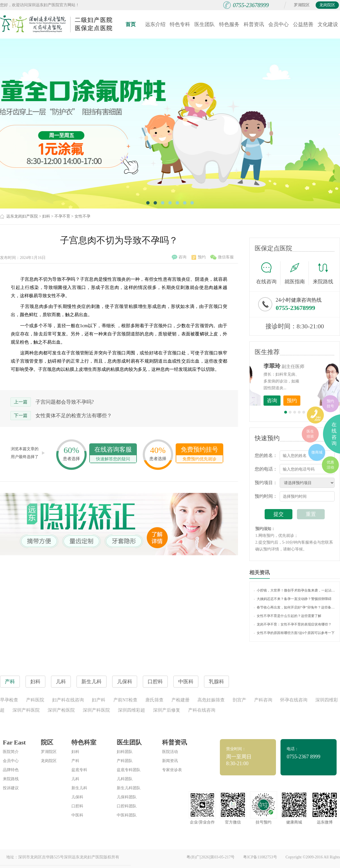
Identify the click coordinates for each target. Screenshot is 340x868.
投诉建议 (11, 788)
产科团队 (125, 761)
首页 (131, 24)
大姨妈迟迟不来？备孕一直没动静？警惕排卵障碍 (293, 599)
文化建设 (328, 24)
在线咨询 (268, 273)
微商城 (317, 452)
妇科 (46, 216)
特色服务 (229, 24)
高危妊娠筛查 (211, 700)
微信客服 (222, 257)
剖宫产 (239, 700)
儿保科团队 (127, 797)
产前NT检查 (125, 700)
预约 (199, 257)
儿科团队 (125, 779)
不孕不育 (62, 216)
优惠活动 (330, 465)
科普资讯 (254, 24)
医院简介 (11, 752)
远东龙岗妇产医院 (22, 216)
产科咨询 (263, 700)
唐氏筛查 (154, 700)
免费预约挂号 (199, 454)
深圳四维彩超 (131, 710)
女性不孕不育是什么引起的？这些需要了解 (288, 616)
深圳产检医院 (61, 710)
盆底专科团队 (129, 770)
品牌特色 (11, 770)
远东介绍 (155, 24)
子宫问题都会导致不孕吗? (65, 402)
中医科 (77, 815)
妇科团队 (125, 752)
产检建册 (180, 700)
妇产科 (99, 700)
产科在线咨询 (202, 710)
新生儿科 (79, 788)
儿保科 (77, 797)
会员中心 (279, 24)
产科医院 (35, 700)
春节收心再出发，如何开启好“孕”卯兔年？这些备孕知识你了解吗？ (295, 607)
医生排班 (310, 434)
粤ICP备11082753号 (260, 857)
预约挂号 (330, 404)
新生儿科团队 (129, 788)
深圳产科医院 (26, 710)
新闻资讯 (170, 761)
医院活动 (170, 752)
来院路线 (323, 274)
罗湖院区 (302, 5)
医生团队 (205, 24)
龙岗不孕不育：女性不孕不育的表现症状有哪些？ (293, 624)
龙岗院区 (327, 5)
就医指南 (297, 273)
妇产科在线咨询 (68, 700)
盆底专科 (79, 770)
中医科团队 (127, 815)
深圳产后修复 (167, 710)
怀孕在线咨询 (294, 700)
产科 (75, 761)
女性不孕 (82, 216)
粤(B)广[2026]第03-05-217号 (211, 857)
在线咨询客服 (113, 454)
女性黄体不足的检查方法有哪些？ (74, 416)
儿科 (75, 779)
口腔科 (77, 806)
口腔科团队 (127, 806)
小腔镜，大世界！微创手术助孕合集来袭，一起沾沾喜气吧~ (295, 590)
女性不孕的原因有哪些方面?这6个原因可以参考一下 (294, 633)
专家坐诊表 (172, 770)
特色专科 (180, 24)
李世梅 (303, 366)
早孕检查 (9, 700)
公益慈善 (303, 24)
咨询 (179, 257)
